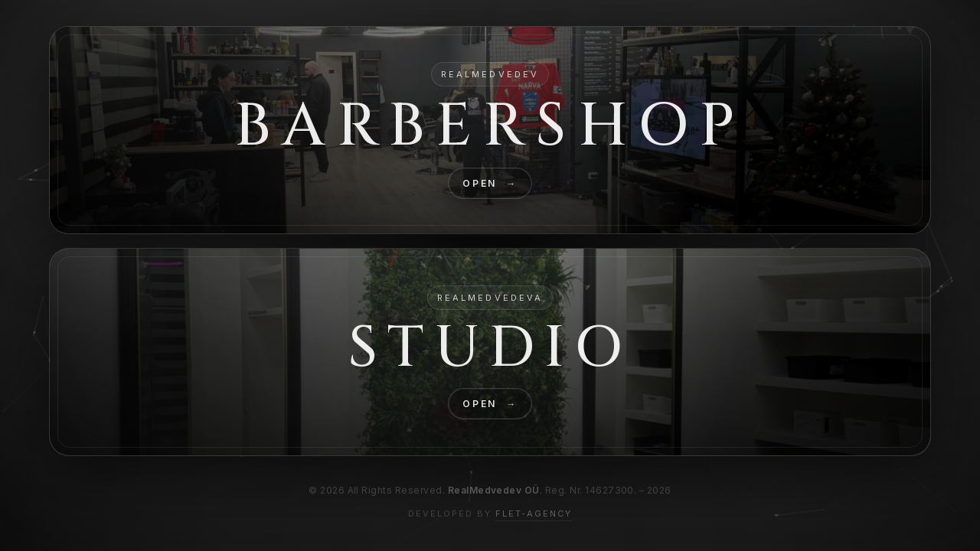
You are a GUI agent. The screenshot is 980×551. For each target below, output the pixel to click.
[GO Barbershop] (490, 130)
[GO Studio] (490, 352)
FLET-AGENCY (534, 514)
